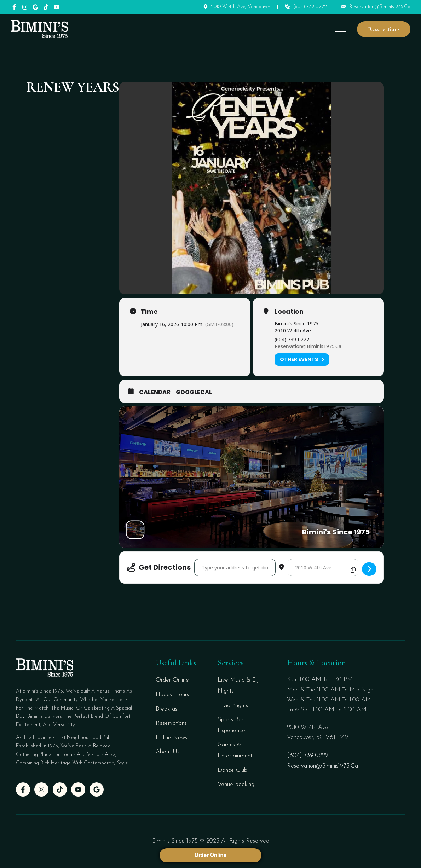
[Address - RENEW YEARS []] (235, 568)
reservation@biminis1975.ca (308, 346)
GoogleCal (194, 392)
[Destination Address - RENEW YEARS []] (323, 568)
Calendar (155, 392)
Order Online (210, 855)
